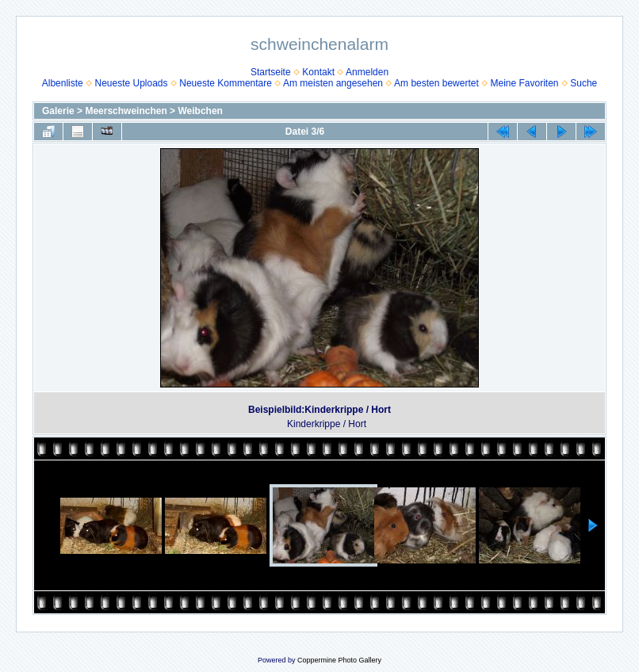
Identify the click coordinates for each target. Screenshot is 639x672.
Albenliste (63, 83)
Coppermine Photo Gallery (339, 660)
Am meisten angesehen (333, 83)
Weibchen (200, 111)
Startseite (271, 72)
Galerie (58, 111)
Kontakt (318, 72)
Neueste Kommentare (226, 83)
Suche (584, 83)
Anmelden (367, 72)
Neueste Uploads (131, 83)
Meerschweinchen (126, 111)
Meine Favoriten (524, 83)
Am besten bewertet (436, 83)
